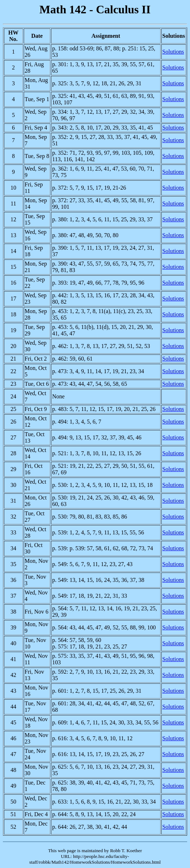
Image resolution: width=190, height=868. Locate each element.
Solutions (173, 52)
